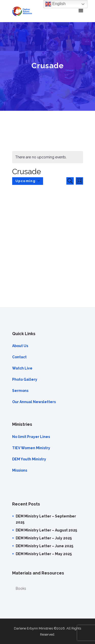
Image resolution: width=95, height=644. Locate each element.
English (55, 4)
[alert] (48, 157)
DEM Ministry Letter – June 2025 (44, 546)
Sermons (20, 391)
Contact (19, 357)
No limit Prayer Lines (31, 437)
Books (21, 588)
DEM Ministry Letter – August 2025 (46, 530)
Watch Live (22, 368)
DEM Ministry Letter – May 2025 (44, 554)
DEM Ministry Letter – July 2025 (44, 538)
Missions (20, 470)
